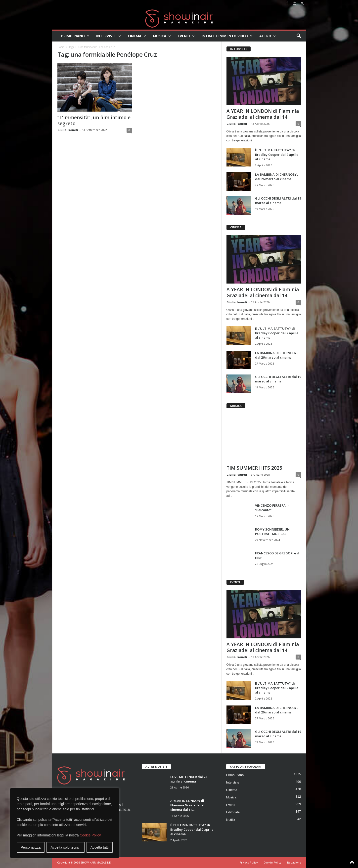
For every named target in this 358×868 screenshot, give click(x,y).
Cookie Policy (90, 835)
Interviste (109, 36)
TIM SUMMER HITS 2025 (254, 468)
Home (61, 47)
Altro (268, 36)
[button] (299, 36)
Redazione (294, 862)
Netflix (231, 820)
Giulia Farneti (68, 130)
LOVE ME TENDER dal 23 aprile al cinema (189, 779)
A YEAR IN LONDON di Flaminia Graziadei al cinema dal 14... (263, 114)
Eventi (186, 36)
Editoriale (233, 812)
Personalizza (31, 847)
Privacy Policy (249, 862)
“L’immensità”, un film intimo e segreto (94, 121)
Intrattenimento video (227, 36)
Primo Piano (75, 36)
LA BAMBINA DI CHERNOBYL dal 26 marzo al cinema (277, 177)
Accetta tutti (100, 847)
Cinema (137, 36)
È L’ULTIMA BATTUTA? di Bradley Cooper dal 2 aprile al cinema (277, 155)
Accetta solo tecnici (66, 847)
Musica (162, 36)
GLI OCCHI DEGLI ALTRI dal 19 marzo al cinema (278, 201)
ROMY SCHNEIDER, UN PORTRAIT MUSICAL (272, 532)
